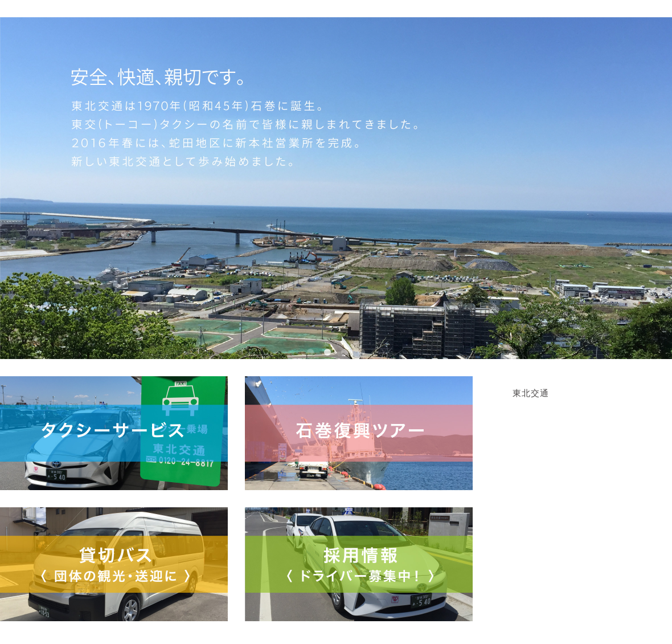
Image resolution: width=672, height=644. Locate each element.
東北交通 (531, 393)
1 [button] (310, 353)
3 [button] (345, 353)
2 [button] (327, 353)
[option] (336, 188)
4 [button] (362, 353)
